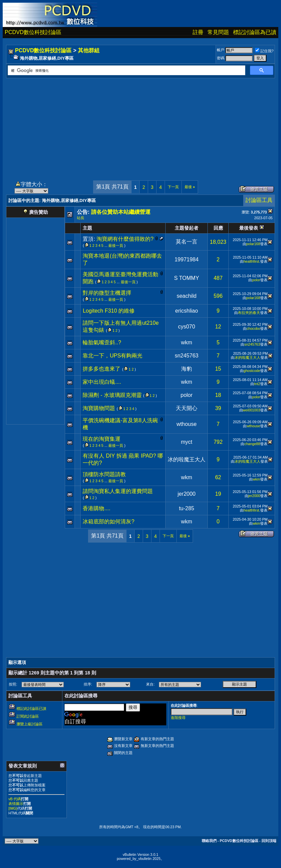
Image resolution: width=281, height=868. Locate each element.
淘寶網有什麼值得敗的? (125, 239)
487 (218, 278)
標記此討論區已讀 (31, 708)
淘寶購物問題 (99, 408)
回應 (218, 228)
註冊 (198, 32)
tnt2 (257, 384)
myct (187, 442)
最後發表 (249, 228)
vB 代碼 (15, 799)
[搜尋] (126, 70)
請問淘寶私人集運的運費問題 (118, 491)
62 (218, 477)
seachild (187, 296)
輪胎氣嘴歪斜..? (102, 342)
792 (218, 442)
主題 (87, 228)
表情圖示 (16, 804)
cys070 (187, 327)
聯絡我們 (209, 841)
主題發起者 (187, 228)
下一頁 (173, 187)
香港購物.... (96, 508)
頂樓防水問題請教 (104, 474)
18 (218, 395)
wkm (187, 342)
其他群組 (89, 50)
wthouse (187, 424)
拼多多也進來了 (102, 369)
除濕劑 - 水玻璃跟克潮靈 (112, 395)
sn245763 (252, 344)
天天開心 (187, 408)
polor (256, 280)
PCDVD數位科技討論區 (33, 32)
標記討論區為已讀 (255, 32)
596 (218, 296)
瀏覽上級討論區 (30, 724)
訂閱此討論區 (28, 716)
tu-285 (186, 508)
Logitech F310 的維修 (109, 311)
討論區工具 (259, 200)
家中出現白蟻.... (102, 382)
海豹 (187, 369)
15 (218, 369)
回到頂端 (269, 841)
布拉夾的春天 (249, 313)
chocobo (253, 328)
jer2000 (186, 494)
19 (218, 494)
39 (218, 408)
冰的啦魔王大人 (247, 357)
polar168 (253, 244)
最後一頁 (116, 245)
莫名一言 (187, 242)
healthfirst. (252, 261)
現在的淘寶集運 (102, 439)
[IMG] (13, 808)
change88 (252, 444)
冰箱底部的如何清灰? (108, 522)
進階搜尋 (178, 718)
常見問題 (218, 32)
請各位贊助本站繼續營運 (121, 212)
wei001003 (252, 410)
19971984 (186, 259)
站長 (81, 218)
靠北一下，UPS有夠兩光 (113, 356)
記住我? (264, 51)
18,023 (218, 242)
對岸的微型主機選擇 (107, 293)
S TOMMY (187, 278)
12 (218, 327)
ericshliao (187, 311)
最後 (190, 187)
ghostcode (252, 371)
